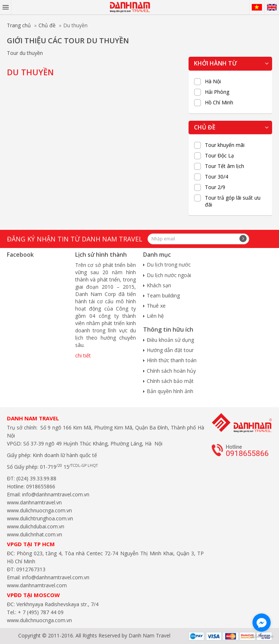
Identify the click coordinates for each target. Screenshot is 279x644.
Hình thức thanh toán (172, 360)
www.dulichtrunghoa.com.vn (40, 518)
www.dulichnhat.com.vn (35, 534)
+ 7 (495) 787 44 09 (40, 612)
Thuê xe (156, 306)
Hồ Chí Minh (219, 103)
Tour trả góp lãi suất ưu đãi (233, 201)
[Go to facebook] (262, 623)
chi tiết (83, 355)
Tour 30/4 (217, 177)
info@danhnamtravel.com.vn (55, 494)
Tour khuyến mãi (225, 145)
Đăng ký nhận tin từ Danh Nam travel (75, 239)
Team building (163, 295)
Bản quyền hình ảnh (170, 391)
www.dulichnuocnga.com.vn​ (39, 510)
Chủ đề (47, 25)
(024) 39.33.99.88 (36, 478)
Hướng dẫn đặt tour (170, 350)
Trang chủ (19, 25)
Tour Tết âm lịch (225, 166)
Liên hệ (155, 316)
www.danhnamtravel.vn (34, 502)
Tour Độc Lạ (219, 156)
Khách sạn (159, 285)
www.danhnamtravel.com (37, 585)
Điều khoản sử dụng (170, 340)
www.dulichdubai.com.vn (36, 526)
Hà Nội (213, 81)
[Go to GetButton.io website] (262, 637)
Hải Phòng (217, 92)
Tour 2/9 (215, 187)
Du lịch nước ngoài (169, 275)
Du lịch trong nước (169, 265)
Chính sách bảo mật (170, 381)
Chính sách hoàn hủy (171, 371)
